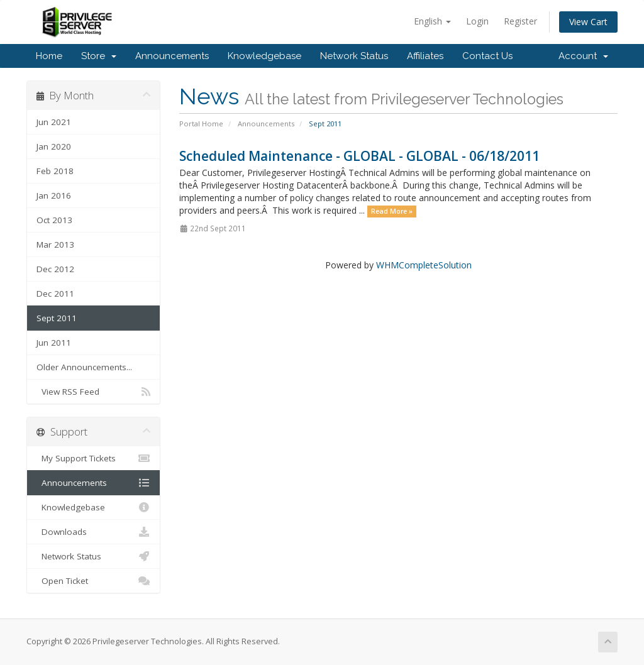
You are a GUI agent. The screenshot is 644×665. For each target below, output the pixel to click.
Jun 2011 (54, 343)
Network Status (354, 56)
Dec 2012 (55, 269)
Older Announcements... (84, 367)
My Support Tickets (93, 458)
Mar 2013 (55, 245)
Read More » (392, 211)
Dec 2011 (55, 294)
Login (477, 21)
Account (583, 56)
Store (99, 56)
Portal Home (201, 124)
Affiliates (425, 56)
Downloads (93, 532)
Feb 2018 (55, 171)
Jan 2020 (54, 146)
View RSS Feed (93, 392)
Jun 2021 (54, 122)
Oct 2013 (54, 220)
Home (49, 56)
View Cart (588, 22)
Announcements (172, 56)
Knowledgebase (264, 56)
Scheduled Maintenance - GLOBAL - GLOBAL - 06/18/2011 (359, 156)
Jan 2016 (54, 195)
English (432, 21)
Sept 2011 (57, 318)
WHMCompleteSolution (424, 265)
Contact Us (487, 56)
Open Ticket (93, 581)
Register (520, 21)
